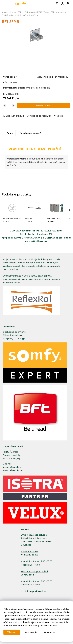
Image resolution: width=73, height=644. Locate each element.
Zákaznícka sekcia (12, 335)
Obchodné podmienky (15, 332)
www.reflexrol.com (13, 470)
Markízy (7, 458)
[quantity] (9, 106)
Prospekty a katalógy (14, 339)
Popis (10, 133)
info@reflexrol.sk (38, 241)
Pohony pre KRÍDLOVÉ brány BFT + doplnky (44, 12)
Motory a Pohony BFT (11, 12)
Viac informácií (49, 626)
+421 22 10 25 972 (30, 555)
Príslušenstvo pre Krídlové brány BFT (19, 15)
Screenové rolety (12, 455)
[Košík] (70, 3)
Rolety (6, 452)
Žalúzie (15, 452)
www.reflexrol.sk (12, 467)
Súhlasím (12, 632)
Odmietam (50, 632)
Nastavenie (31, 632)
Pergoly (16, 458)
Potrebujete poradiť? (31, 133)
